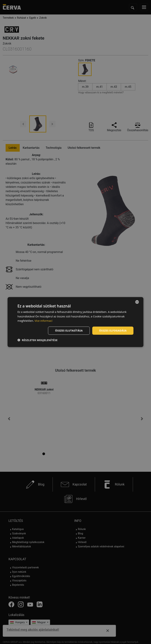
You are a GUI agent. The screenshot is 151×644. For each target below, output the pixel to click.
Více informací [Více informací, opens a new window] (43, 321)
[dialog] (75, 322)
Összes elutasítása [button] (69, 331)
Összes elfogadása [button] (113, 331)
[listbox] (137, 302)
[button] (38, 340)
